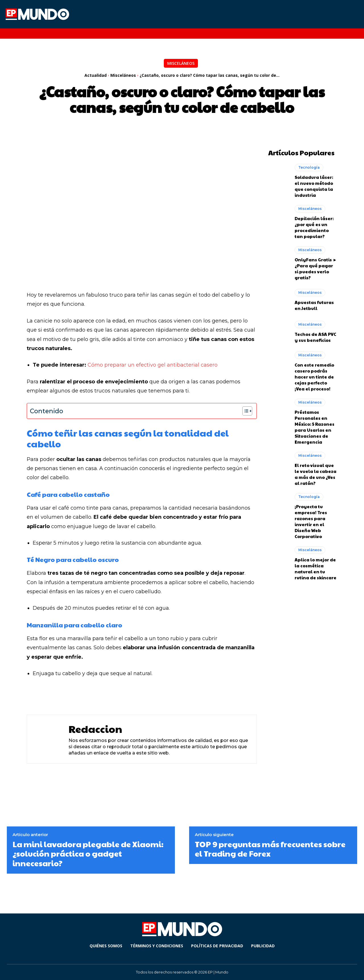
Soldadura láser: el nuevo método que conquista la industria (314, 186)
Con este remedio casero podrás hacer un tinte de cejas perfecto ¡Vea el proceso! (314, 377)
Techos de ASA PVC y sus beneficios (315, 337)
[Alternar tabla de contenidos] (244, 411)
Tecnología (309, 167)
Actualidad (96, 75)
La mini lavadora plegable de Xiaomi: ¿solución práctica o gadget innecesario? (88, 853)
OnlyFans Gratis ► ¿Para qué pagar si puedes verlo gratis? (316, 268)
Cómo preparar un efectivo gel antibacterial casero (153, 365)
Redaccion (95, 729)
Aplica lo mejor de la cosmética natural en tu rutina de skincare (316, 568)
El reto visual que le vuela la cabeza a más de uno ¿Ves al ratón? (316, 474)
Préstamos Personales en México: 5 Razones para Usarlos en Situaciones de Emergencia (315, 427)
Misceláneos (181, 63)
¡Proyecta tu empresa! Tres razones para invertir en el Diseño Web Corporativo (311, 521)
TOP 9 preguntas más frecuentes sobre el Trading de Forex (270, 849)
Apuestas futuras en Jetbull (314, 305)
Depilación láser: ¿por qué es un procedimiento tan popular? (314, 227)
